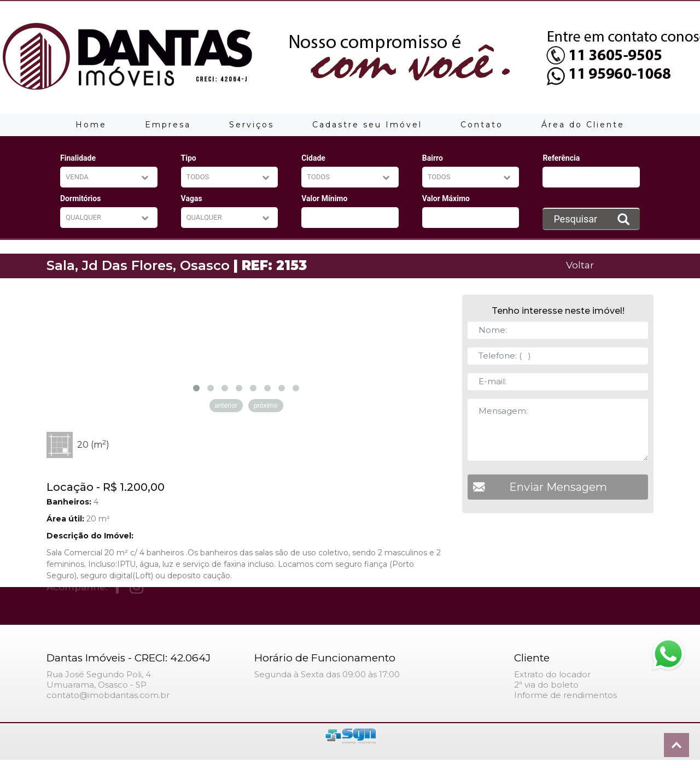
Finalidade (78, 158)
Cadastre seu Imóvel (367, 125)
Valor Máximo (446, 198)
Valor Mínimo (324, 198)
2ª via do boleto (546, 685)
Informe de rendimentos (565, 695)
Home (91, 125)
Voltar (580, 265)
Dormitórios (80, 198)
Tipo (189, 158)
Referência (561, 158)
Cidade (313, 158)
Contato (482, 125)
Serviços (252, 125)
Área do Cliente (583, 125)
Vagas (192, 198)
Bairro (433, 158)
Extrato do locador (552, 674)
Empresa (168, 125)
